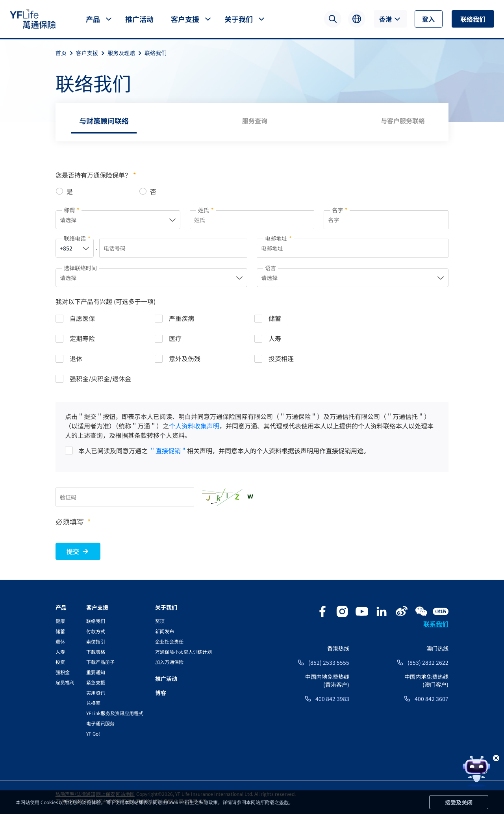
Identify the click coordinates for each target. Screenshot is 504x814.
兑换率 (93, 703)
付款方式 (96, 631)
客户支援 (185, 19)
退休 (60, 641)
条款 (284, 802)
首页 (66, 53)
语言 (271, 268)
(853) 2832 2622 (428, 662)
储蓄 (60, 631)
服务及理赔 (126, 53)
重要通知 (96, 672)
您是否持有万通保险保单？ (96, 175)
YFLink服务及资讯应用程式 (115, 713)
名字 (340, 210)
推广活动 (139, 19)
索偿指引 (96, 641)
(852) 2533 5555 (329, 662)
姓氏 (206, 210)
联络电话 (77, 238)
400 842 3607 (432, 699)
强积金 (63, 672)
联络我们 (473, 19)
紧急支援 (96, 682)
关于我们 (239, 19)
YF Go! (93, 733)
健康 (60, 621)
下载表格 (96, 652)
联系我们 (436, 624)
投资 (60, 662)
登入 (428, 19)
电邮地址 (278, 238)
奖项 (160, 621)
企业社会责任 (169, 641)
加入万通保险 (169, 662)
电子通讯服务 (100, 723)
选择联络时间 (80, 268)
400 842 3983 (332, 699)
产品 (93, 19)
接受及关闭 (459, 802)
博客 (161, 693)
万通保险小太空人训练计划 (183, 652)
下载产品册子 (100, 662)
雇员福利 (65, 682)
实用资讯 (96, 693)
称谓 (72, 210)
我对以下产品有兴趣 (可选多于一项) (106, 301)
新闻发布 (165, 631)
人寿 (60, 652)
